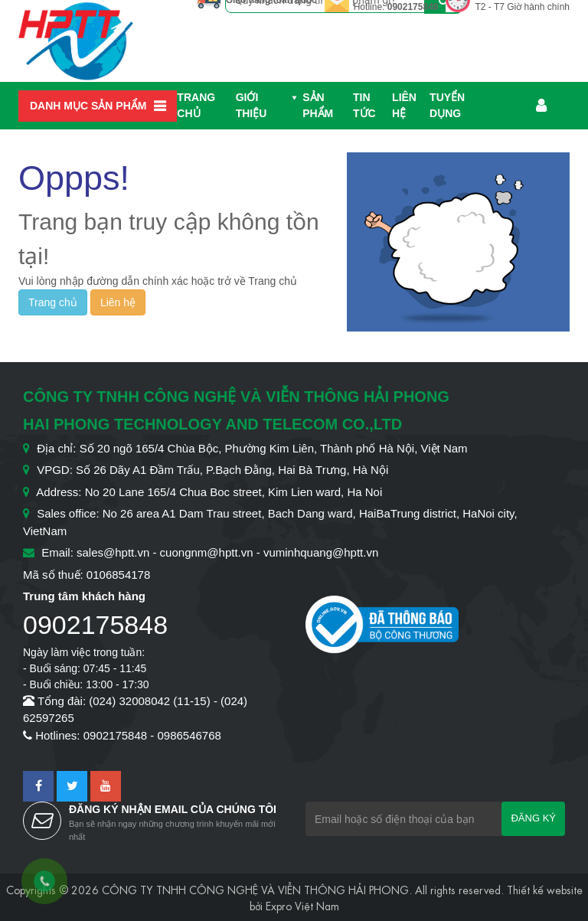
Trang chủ (196, 105)
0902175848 (413, 7)
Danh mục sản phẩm (88, 106)
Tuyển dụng (447, 105)
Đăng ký (533, 818)
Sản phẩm (318, 105)
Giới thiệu (252, 105)
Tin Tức (364, 105)
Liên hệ (404, 105)
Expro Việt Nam (302, 905)
